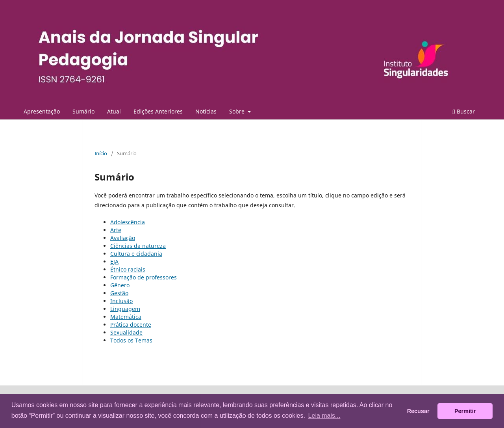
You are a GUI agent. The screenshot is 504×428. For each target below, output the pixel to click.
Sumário (83, 111)
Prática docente (131, 325)
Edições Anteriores (158, 111)
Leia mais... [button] (324, 416)
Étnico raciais (128, 269)
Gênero (120, 285)
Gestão (119, 293)
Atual (114, 111)
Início (101, 153)
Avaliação (123, 238)
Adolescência (128, 222)
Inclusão (121, 301)
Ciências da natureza (138, 246)
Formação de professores (144, 277)
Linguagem (125, 309)
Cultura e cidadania (136, 254)
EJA (114, 261)
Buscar (463, 111)
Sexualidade (126, 332)
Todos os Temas (131, 340)
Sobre (238, 111)
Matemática (126, 317)
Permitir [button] (465, 411)
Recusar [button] (418, 411)
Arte (116, 230)
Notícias (206, 111)
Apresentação (42, 111)
